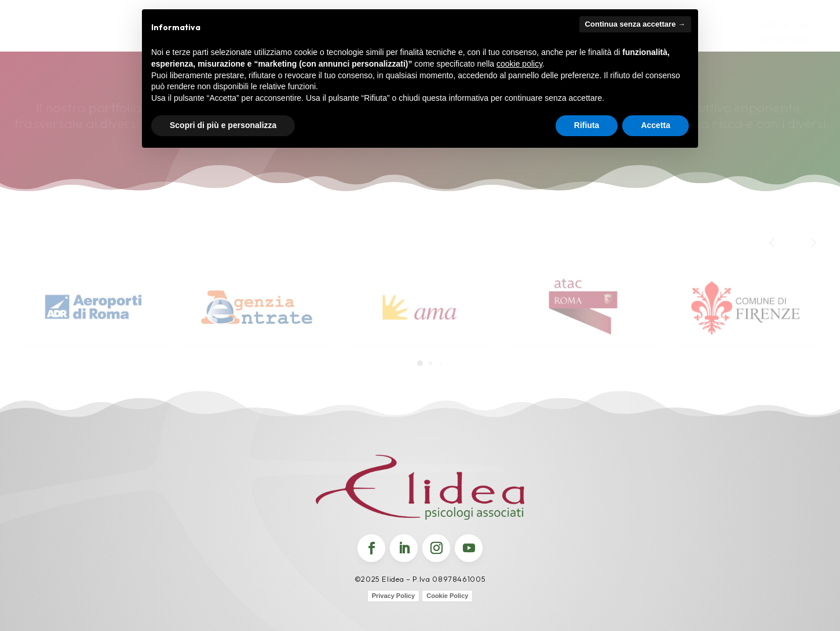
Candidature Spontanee (780, 33)
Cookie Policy (447, 596)
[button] (812, 242)
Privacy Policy (394, 596)
